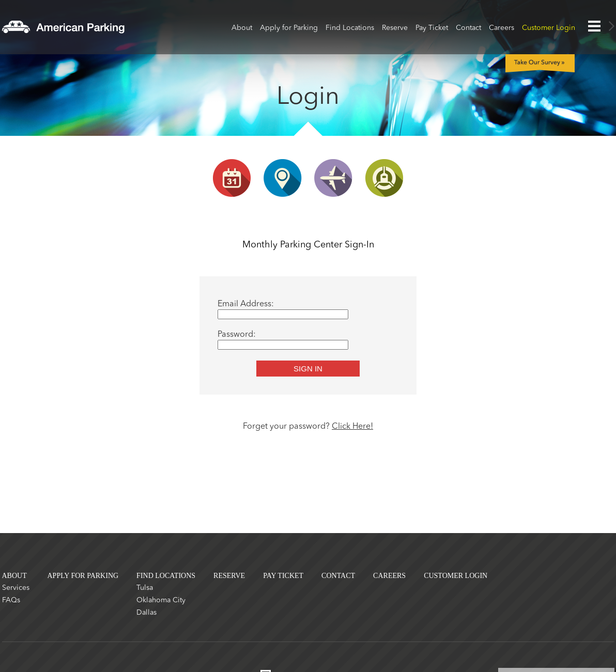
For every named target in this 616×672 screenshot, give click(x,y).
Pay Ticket (432, 28)
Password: (237, 335)
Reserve (395, 28)
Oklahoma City (161, 600)
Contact (468, 28)
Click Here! (352, 427)
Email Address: (246, 304)
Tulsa (145, 588)
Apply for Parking (289, 28)
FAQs (11, 600)
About (242, 28)
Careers (502, 28)
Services (16, 588)
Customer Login (549, 28)
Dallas (147, 613)
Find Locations (350, 28)
